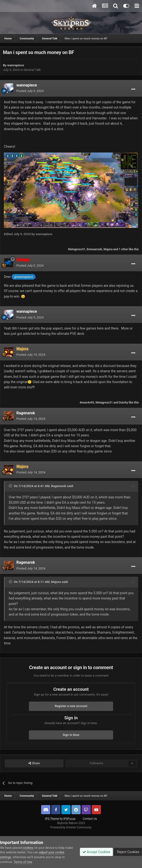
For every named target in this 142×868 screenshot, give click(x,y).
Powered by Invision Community (71, 827)
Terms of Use (23, 862)
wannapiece (16, 65)
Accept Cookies (96, 852)
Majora (108, 249)
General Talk (32, 70)
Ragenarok (26, 413)
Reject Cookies (128, 852)
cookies (28, 848)
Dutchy (123, 403)
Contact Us (90, 819)
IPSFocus (69, 819)
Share (34, 763)
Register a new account (71, 706)
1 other (123, 249)
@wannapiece (24, 277)
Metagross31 (77, 249)
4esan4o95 (87, 403)
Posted (30, 91)
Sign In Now (71, 735)
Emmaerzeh (94, 249)
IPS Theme (52, 819)
